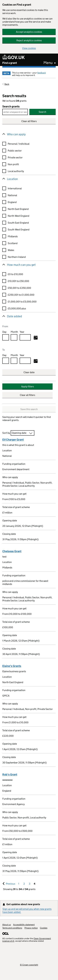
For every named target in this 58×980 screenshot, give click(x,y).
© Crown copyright (29, 965)
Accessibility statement (24, 925)
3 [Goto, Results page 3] (30, 884)
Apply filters (28, 386)
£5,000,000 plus (17, 308)
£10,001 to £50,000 (18, 281)
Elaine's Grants (12, 666)
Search (42, 112)
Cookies (44, 928)
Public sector (15, 151)
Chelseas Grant (12, 551)
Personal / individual (19, 144)
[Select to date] (36, 361)
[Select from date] (36, 338)
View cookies (29, 48)
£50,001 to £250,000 (19, 288)
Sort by (6, 433)
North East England (18, 209)
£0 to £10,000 (15, 274)
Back (7, 84)
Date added (14, 316)
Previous (11, 884)
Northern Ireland (17, 257)
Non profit (13, 164)
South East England (18, 223)
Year (22, 332)
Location (12, 179)
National (12, 195)
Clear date (29, 372)
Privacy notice (31, 928)
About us (7, 925)
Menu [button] (48, 63)
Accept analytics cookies (29, 32)
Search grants (11, 106)
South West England (19, 230)
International (15, 188)
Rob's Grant (10, 775)
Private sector (15, 157)
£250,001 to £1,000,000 (21, 295)
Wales (11, 250)
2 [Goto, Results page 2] (24, 884)
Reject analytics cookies (29, 40)
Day (4, 332)
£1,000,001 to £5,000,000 (22, 302)
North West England (18, 216)
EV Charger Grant (13, 440)
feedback (42, 73)
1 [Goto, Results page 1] (19, 884)
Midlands (13, 236)
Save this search (29, 409)
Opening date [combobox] (19, 433)
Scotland (13, 243)
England (12, 202)
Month (14, 332)
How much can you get (21, 265)
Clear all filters (29, 121)
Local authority (16, 171)
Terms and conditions (12, 928)
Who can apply (16, 134)
